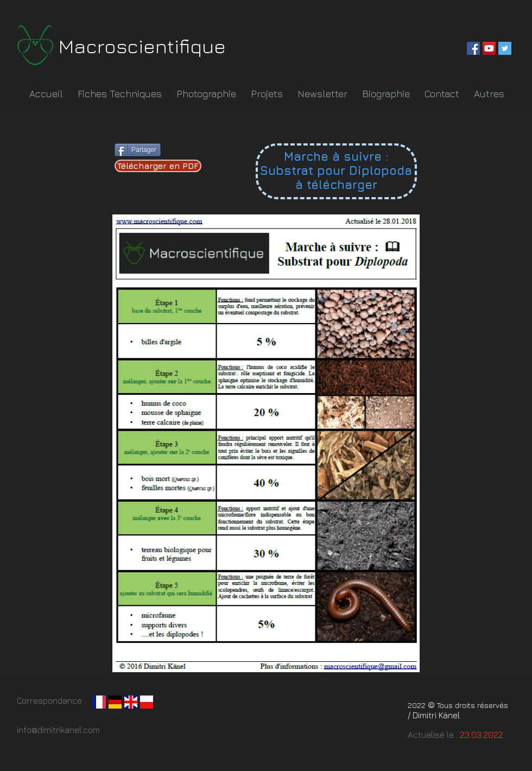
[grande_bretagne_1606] (131, 702)
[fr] (99, 702)
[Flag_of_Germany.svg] (115, 702)
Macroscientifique (142, 46)
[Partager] (138, 150)
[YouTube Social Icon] (489, 48)
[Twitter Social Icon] (505, 48)
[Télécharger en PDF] (158, 166)
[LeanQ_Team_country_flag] (147, 702)
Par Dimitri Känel (91, 62)
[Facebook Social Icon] (473, 48)
